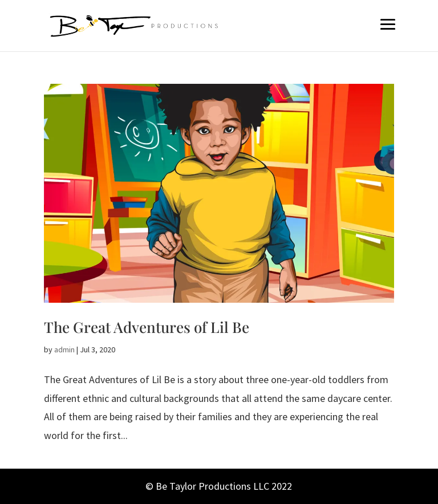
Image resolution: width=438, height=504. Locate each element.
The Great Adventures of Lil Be (147, 327)
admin (64, 349)
